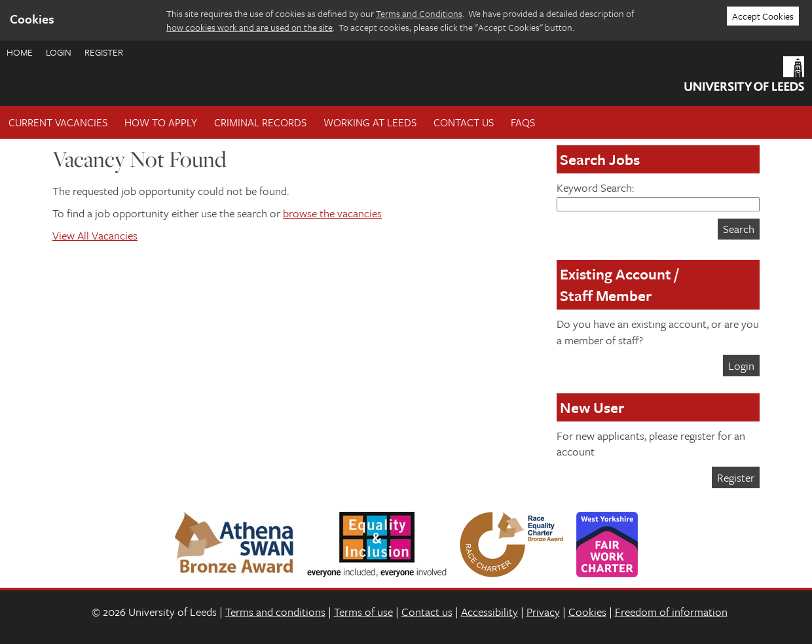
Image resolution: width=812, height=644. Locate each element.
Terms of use (363, 612)
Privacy (543, 612)
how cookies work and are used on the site (249, 27)
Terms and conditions (275, 612)
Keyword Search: (658, 195)
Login (59, 52)
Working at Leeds (370, 122)
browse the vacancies (332, 213)
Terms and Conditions (419, 13)
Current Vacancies (58, 122)
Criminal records (260, 122)
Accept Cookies (763, 16)
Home (20, 52)
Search (739, 229)
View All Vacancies (95, 235)
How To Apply (161, 122)
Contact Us (464, 122)
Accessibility (489, 612)
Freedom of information (671, 612)
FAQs (523, 122)
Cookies (587, 612)
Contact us (427, 612)
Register (104, 52)
